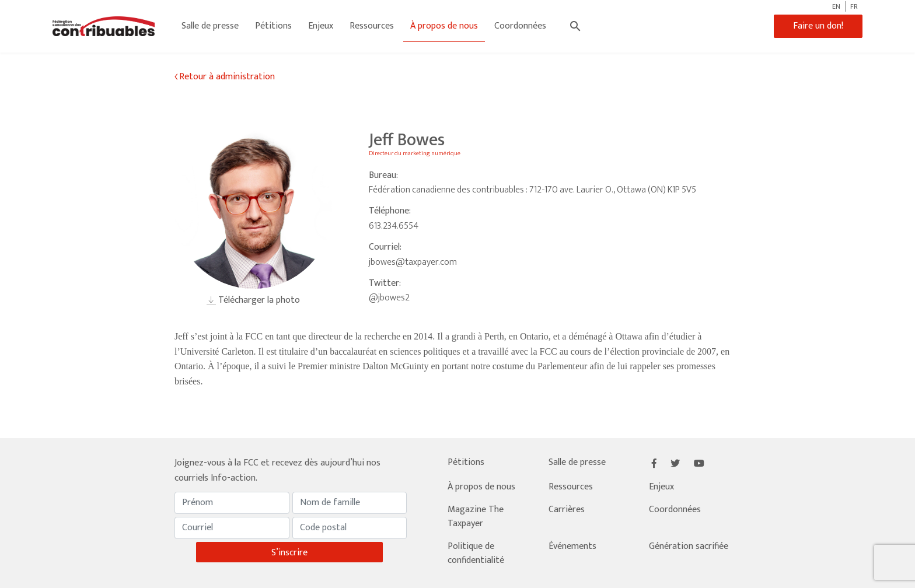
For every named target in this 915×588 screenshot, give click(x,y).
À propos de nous (444, 26)
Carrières (567, 510)
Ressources (372, 26)
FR (854, 6)
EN (836, 6)
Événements (572, 546)
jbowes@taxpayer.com (413, 262)
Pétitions (273, 26)
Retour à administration (227, 77)
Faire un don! (818, 26)
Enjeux (321, 26)
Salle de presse (210, 26)
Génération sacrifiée (689, 546)
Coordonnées (520, 26)
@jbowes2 (389, 298)
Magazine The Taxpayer (476, 517)
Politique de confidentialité (476, 553)
